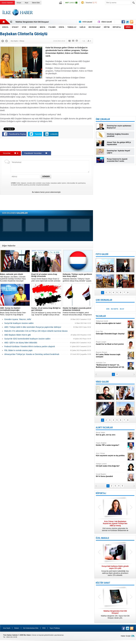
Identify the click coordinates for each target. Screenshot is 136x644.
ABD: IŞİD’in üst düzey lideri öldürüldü (21, 343)
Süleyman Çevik (111, 322)
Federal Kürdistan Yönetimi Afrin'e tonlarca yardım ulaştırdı (30, 346)
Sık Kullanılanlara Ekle (31, 628)
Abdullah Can (111, 365)
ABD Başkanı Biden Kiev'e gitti (17, 335)
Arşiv (27, 3)
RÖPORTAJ (101, 493)
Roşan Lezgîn (111, 343)
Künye (19, 3)
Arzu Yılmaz (111, 455)
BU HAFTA (115, 309)
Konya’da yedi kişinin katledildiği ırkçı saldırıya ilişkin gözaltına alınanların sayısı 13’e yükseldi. (115, 571)
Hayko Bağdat (111, 444)
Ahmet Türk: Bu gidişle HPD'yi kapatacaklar (119, 143)
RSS (44, 628)
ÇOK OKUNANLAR (104, 300)
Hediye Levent (111, 465)
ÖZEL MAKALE (102, 538)
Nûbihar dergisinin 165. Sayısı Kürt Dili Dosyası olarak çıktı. (115, 614)
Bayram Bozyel (111, 355)
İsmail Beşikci (111, 475)
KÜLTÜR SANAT (103, 583)
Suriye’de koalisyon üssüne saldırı (19, 323)
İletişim (17, 628)
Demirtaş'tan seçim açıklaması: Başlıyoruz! (119, 127)
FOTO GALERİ (102, 254)
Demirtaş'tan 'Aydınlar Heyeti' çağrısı (119, 152)
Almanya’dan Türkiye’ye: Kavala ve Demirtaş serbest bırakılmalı (32, 354)
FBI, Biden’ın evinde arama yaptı (18, 350)
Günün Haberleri (7, 3)
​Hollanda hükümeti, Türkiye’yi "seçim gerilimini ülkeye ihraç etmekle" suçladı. (78, 277)
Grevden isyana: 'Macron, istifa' (18, 319)
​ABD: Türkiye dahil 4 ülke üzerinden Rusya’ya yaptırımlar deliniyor (33, 327)
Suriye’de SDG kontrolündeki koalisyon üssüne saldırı (27, 339)
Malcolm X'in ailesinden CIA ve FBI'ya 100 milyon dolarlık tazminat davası (36, 331)
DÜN (108, 309)
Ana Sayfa (7, 628)
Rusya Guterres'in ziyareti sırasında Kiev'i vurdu (117, 160)
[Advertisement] (46, 145)
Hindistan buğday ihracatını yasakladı (118, 135)
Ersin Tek (111, 333)
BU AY (122, 309)
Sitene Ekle (36, 3)
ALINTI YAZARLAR (104, 428)
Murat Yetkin (111, 434)
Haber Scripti (126, 636)
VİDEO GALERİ (102, 382)
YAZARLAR (101, 316)
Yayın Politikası (55, 628)
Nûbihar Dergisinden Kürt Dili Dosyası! (32, 22)
